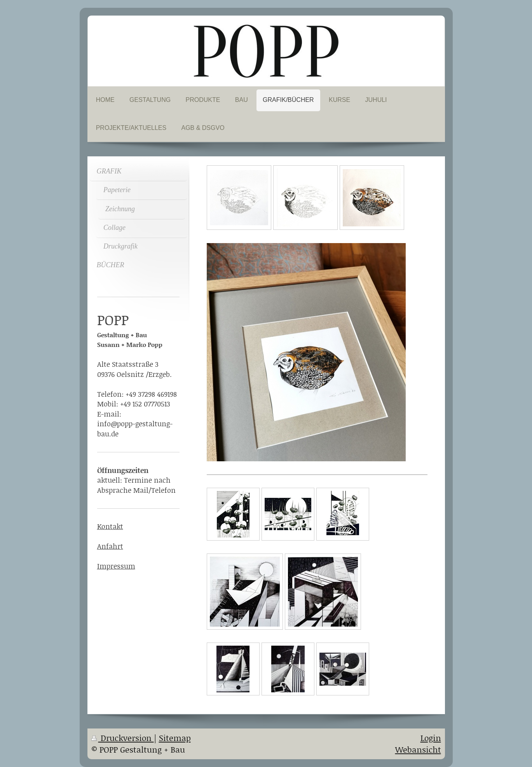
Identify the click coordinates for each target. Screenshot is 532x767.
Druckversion (123, 738)
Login (431, 738)
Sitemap (175, 738)
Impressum (116, 566)
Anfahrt (110, 546)
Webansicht (418, 749)
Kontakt (110, 526)
